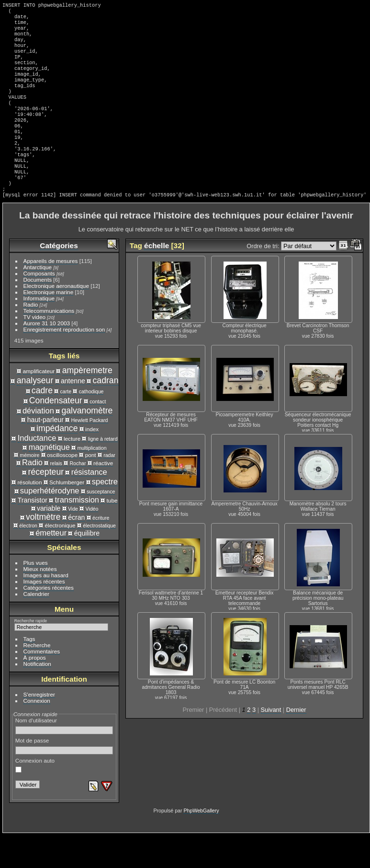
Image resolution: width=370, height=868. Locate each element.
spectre (105, 514)
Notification (37, 696)
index (92, 462)
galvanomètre (87, 443)
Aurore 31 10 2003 (47, 356)
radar (109, 488)
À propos (35, 690)
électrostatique (99, 558)
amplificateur (39, 404)
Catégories (59, 278)
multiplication (92, 480)
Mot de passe (64, 778)
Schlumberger (67, 515)
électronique (60, 558)
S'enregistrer (39, 727)
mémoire (29, 488)
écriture (101, 550)
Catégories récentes (49, 620)
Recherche (37, 678)
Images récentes (44, 614)
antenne (73, 413)
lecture (72, 471)
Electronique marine (49, 325)
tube (112, 533)
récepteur (46, 504)
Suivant (271, 742)
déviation (38, 443)
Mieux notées (40, 601)
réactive (103, 496)
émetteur (51, 565)
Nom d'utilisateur (64, 758)
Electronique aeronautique (56, 318)
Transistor (33, 533)
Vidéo (92, 541)
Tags (29, 671)
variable (49, 541)
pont (91, 487)
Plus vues (36, 595)
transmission (77, 532)
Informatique (39, 331)
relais (56, 496)
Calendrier (36, 626)
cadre (42, 423)
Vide (73, 541)
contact (98, 434)
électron (28, 558)
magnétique (49, 480)
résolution (29, 515)
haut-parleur (45, 452)
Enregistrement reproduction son (64, 362)
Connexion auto (35, 798)
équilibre (87, 566)
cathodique (91, 424)
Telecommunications (49, 343)
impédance (57, 461)
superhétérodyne (50, 523)
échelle (157, 278)
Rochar (78, 496)
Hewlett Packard (89, 453)
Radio (31, 337)
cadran (106, 413)
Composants (39, 306)
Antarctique (38, 300)
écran (76, 550)
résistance (89, 504)
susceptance (101, 524)
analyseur (35, 413)
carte (66, 424)
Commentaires (42, 684)
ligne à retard (103, 471)
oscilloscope (62, 487)
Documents (38, 312)
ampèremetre (87, 403)
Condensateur (56, 433)
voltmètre (43, 549)
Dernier (296, 742)
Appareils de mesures (51, 293)
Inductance (37, 470)
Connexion (37, 733)
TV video (34, 349)
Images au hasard (46, 608)
